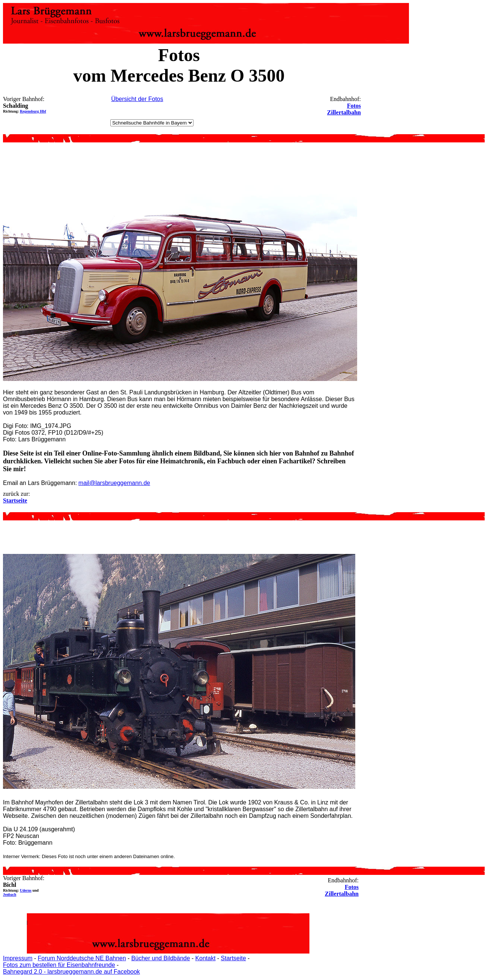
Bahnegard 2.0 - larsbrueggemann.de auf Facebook (71, 972)
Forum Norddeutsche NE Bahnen (82, 958)
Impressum (18, 958)
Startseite (233, 958)
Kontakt (205, 958)
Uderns (26, 890)
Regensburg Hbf (33, 111)
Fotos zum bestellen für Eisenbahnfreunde (59, 965)
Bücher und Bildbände (160, 958)
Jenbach (10, 894)
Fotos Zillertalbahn (344, 109)
